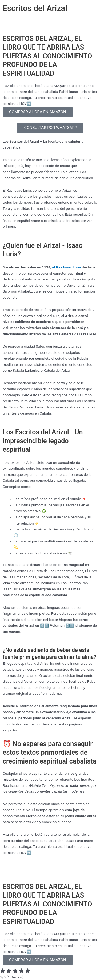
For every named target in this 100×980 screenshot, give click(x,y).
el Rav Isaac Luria (67, 267)
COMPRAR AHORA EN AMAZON (38, 112)
